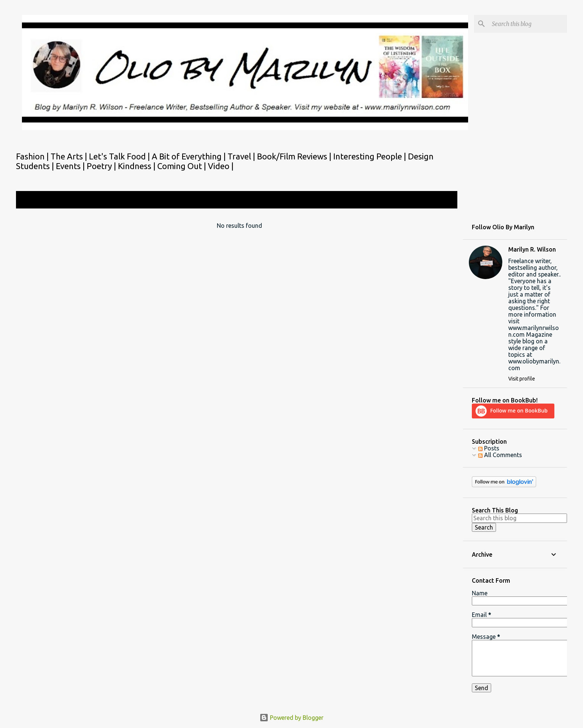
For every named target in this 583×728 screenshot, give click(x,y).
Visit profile (522, 379)
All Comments (500, 455)
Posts (489, 448)
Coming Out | (183, 166)
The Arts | (70, 156)
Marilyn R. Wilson (532, 249)
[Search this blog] (528, 24)
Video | (221, 166)
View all (442, 200)
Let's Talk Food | (120, 156)
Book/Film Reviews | (295, 156)
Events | (71, 166)
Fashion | (33, 156)
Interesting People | (371, 156)
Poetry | (102, 166)
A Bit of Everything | (190, 156)
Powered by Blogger (291, 718)
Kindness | (138, 166)
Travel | (242, 156)
